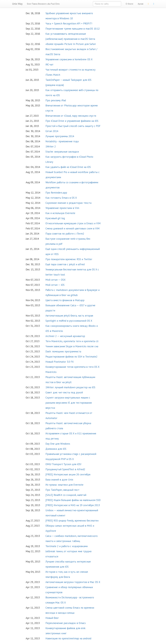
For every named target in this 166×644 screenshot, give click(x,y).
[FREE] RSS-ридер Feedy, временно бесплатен (72, 521)
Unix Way (17, 4)
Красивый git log (55, 218)
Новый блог (52, 618)
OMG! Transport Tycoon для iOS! (63, 464)
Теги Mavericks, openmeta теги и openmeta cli (72, 341)
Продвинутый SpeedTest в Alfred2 (65, 469)
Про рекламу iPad (56, 100)
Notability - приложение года (62, 141)
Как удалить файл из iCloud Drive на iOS (68, 167)
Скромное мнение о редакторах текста (68, 203)
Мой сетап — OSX (56, 280)
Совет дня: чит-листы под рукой (64, 392)
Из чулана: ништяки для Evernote (64, 485)
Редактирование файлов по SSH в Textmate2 (71, 357)
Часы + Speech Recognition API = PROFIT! (69, 24)
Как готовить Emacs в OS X (61, 198)
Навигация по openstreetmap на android (68, 638)
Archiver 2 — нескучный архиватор (65, 336)
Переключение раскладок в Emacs (66, 623)
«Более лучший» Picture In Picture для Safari (71, 44)
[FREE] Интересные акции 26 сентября (68, 474)
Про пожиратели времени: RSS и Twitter (69, 259)
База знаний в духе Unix (59, 480)
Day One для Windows (58, 444)
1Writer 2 (51, 146)
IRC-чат (49, 65)
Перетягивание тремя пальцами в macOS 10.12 (73, 29)
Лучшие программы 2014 (60, 136)
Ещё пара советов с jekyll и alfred (65, 264)
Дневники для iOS (56, 449)
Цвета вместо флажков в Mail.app (65, 300)
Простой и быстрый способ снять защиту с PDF (73, 126)
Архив (141, 4)
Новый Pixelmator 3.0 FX (60, 362)
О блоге (129, 4)
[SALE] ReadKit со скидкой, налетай (66, 495)
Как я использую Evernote (60, 213)
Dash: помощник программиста (63, 351)
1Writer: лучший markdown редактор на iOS (70, 387)
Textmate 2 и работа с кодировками (67, 546)
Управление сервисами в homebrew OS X (69, 59)
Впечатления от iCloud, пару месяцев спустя (71, 116)
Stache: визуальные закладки (62, 152)
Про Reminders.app (56, 193)
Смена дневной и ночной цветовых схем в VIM (73, 228)
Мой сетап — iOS (55, 285)
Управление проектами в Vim (62, 208)
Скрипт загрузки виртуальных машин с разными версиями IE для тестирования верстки (69, 403)
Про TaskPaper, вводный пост (62, 490)
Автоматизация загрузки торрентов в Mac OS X (73, 582)
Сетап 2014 (52, 131)
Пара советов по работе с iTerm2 (65, 234)
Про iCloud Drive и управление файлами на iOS (72, 121)
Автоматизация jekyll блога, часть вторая (69, 316)
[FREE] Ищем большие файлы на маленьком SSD (73, 500)
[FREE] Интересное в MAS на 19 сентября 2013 (73, 505)
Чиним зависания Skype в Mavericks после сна (72, 346)
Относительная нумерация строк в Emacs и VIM (73, 223)
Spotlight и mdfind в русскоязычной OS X (69, 321)
